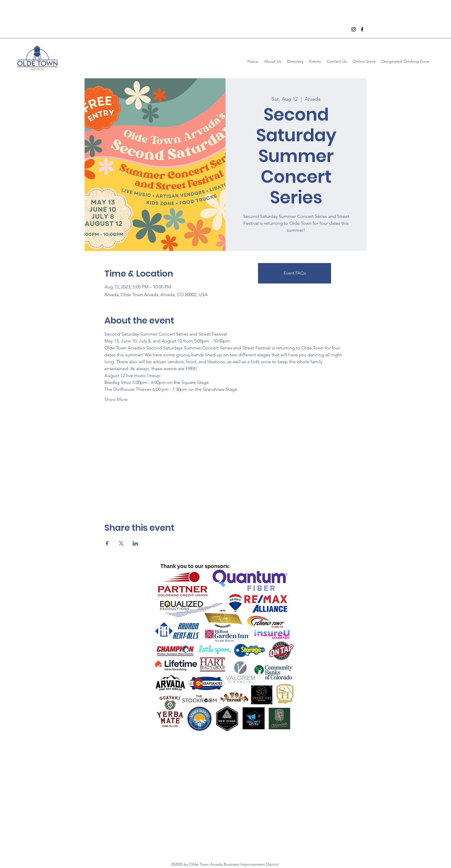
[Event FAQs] (295, 273)
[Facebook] (362, 29)
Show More (116, 399)
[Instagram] (353, 29)
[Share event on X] (121, 543)
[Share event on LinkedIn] (135, 543)
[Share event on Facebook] (107, 543)
